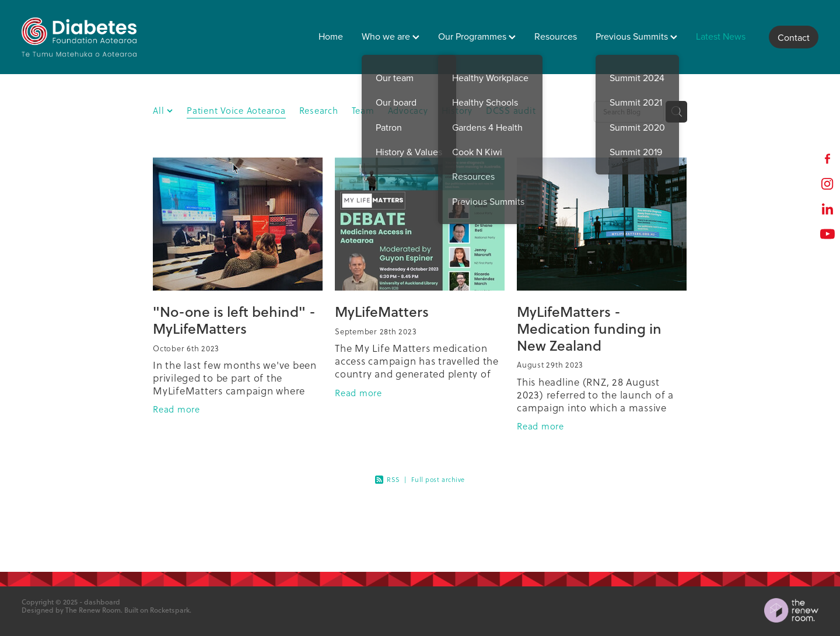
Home (331, 36)
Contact (794, 37)
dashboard (102, 602)
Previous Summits (636, 36)
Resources (556, 36)
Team (363, 111)
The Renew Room (93, 610)
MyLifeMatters (382, 311)
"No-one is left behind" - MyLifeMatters (234, 320)
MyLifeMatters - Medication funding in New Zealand (589, 328)
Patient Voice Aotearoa (236, 111)
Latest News (721, 36)
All (160, 111)
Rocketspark (170, 610)
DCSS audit (511, 111)
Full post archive (438, 480)
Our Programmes (477, 36)
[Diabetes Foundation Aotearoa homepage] (101, 37)
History (457, 111)
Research (319, 111)
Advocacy (408, 111)
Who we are (391, 36)
